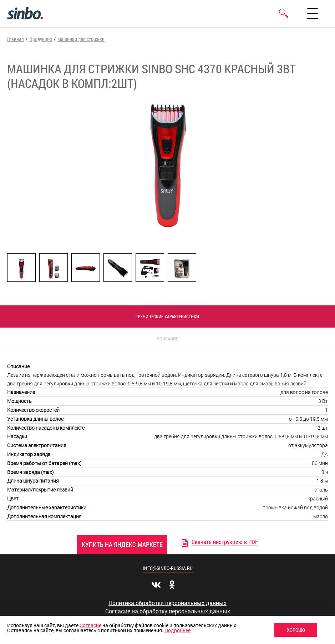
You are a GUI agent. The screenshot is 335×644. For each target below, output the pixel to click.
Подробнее (177, 630)
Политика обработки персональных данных (167, 603)
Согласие (90, 625)
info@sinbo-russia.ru (168, 568)
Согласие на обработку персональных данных (168, 611)
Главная (16, 39)
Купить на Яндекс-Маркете (122, 545)
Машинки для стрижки (81, 39)
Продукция (41, 39)
